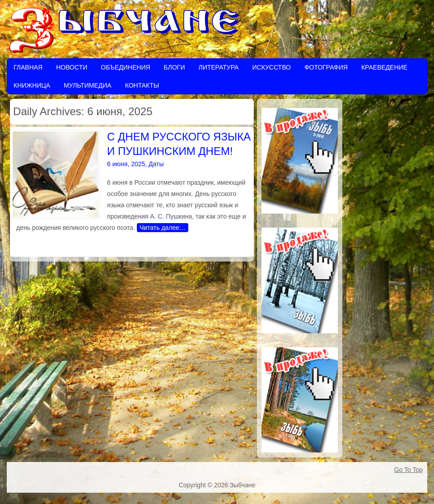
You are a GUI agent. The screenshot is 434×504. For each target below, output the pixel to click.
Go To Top (408, 470)
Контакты (142, 85)
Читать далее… (163, 228)
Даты (156, 164)
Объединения (125, 67)
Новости (72, 67)
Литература (218, 67)
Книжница (32, 85)
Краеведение (384, 67)
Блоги (175, 67)
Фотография (326, 67)
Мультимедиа (88, 85)
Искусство (271, 67)
